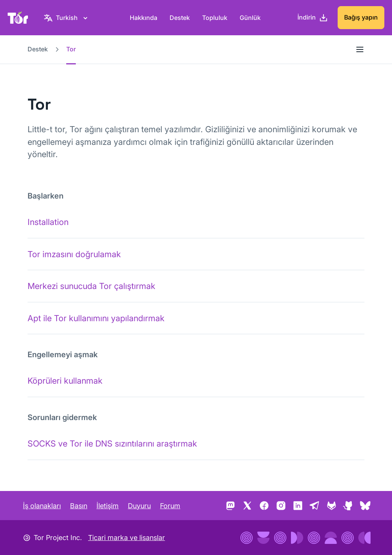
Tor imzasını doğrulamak (74, 254)
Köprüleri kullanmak (65, 381)
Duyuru (139, 506)
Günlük (250, 18)
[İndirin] (313, 18)
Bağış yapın (361, 17)
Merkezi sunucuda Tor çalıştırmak (91, 286)
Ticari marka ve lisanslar (127, 538)
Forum (170, 506)
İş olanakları (42, 506)
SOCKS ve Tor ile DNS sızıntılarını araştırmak (112, 443)
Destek (180, 18)
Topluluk (215, 18)
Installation (48, 222)
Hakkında (144, 18)
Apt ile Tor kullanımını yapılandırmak (96, 318)
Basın (79, 506)
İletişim (108, 506)
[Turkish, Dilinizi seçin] (67, 18)
